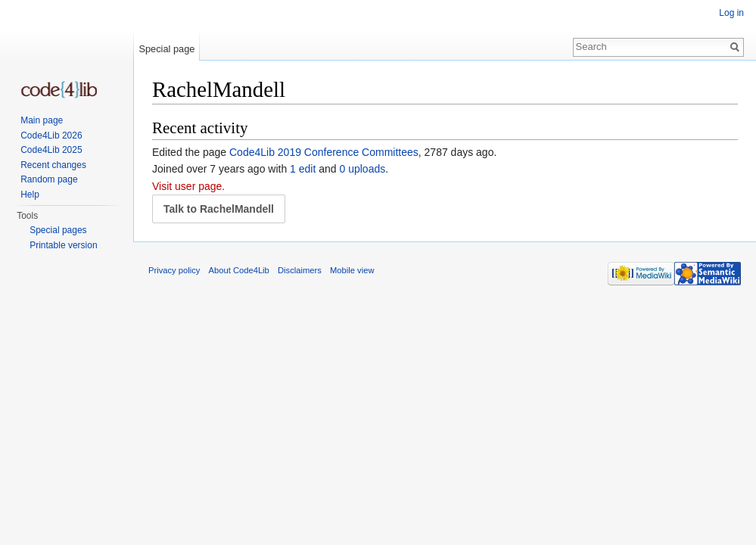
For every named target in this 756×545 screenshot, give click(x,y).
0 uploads (363, 169)
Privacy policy (174, 270)
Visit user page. (188, 186)
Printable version (63, 245)
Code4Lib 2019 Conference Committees (324, 152)
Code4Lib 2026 (51, 135)
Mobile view (352, 270)
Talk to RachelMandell (219, 209)
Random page (49, 179)
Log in (731, 13)
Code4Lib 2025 (51, 150)
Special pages (58, 230)
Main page (42, 120)
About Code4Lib (239, 270)
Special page (166, 49)
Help (30, 195)
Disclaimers (300, 270)
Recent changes (53, 165)
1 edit (303, 169)
